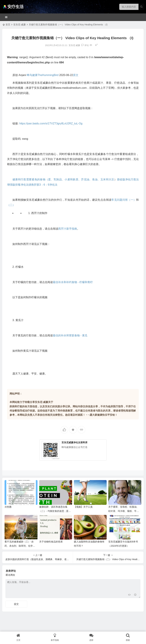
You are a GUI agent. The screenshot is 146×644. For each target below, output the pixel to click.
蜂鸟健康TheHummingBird (43, 75)
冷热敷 (8, 507)
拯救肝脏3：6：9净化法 (43, 185)
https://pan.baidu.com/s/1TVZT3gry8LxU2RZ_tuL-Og (51, 123)
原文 (76, 75)
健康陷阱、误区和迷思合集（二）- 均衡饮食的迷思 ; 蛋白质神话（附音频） (55, 511)
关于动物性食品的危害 (51, 542)
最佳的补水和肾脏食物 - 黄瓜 (70, 335)
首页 (8, 25)
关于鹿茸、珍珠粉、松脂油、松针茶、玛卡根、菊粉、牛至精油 (124, 511)
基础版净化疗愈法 (128, 179)
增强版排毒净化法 (18, 185)
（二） (11, 205)
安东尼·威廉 (20, 25)
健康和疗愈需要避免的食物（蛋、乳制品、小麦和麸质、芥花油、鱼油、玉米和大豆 (63, 179)
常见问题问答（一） (124, 200)
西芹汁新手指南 (68, 229)
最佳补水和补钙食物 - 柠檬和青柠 (73, 282)
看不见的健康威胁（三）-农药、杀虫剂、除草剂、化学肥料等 (20, 546)
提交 (16, 604)
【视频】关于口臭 (83, 507)
